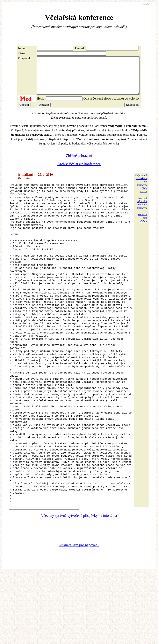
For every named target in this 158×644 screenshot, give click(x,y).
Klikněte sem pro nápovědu (79, 616)
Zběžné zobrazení (79, 163)
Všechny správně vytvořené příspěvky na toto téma (79, 587)
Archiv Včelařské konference (79, 171)
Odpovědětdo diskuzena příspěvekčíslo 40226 (141, 191)
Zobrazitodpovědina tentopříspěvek (142, 210)
